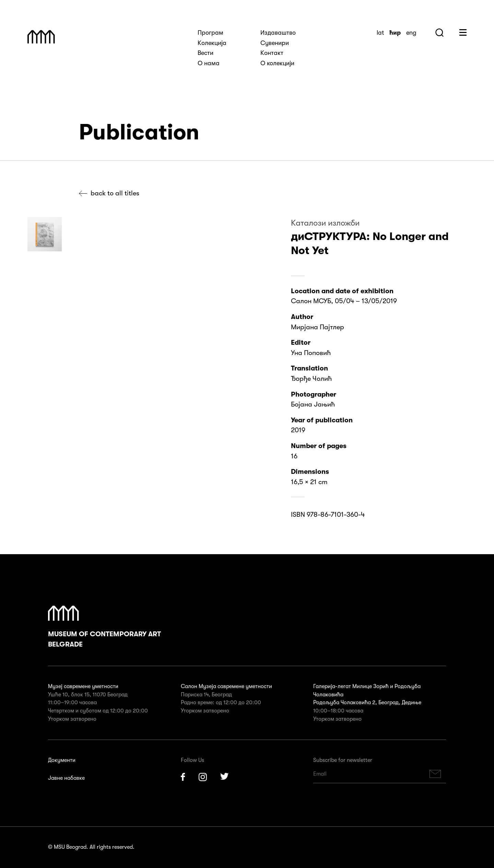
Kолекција (212, 43)
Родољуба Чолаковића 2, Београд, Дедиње (367, 703)
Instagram (203, 777)
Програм (210, 33)
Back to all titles (115, 193)
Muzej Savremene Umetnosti (41, 37)
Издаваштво (278, 33)
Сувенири (275, 43)
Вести (205, 53)
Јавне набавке (66, 778)
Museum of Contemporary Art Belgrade (104, 627)
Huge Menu (463, 32)
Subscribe (435, 774)
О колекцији (277, 63)
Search (439, 33)
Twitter (225, 777)
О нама (209, 63)
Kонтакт (272, 53)
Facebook (183, 777)
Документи (62, 760)
